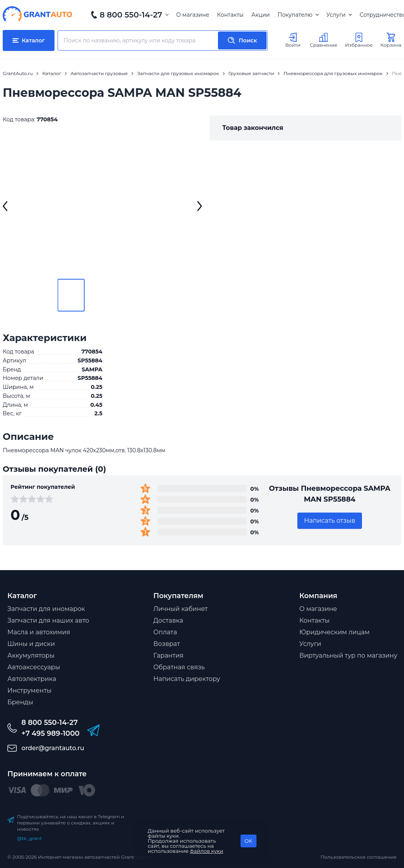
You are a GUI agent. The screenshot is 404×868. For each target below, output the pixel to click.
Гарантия (168, 655)
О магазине (193, 15)
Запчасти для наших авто (48, 620)
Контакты (230, 15)
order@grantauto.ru (53, 748)
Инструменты (30, 690)
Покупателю (298, 15)
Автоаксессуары (34, 667)
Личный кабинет (181, 609)
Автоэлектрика (32, 679)
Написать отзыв (330, 521)
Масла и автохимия (39, 632)
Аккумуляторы (31, 655)
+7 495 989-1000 (50, 733)
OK (248, 841)
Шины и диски (31, 644)
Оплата (165, 632)
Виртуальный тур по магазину (348, 655)
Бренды (20, 702)
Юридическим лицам (335, 632)
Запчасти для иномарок (46, 609)
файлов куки (207, 851)
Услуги (339, 15)
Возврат (167, 644)
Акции (261, 15)
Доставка (168, 620)
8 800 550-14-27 (131, 15)
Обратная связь (179, 667)
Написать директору (187, 679)
